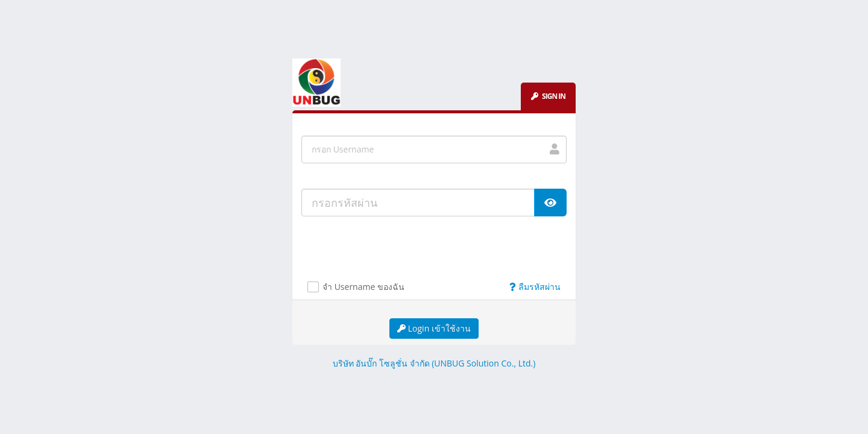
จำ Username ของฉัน (363, 287)
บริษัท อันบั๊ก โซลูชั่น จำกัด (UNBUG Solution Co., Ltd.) (434, 363)
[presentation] (399, 252)
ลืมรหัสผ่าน (535, 287)
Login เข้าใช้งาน (434, 328)
